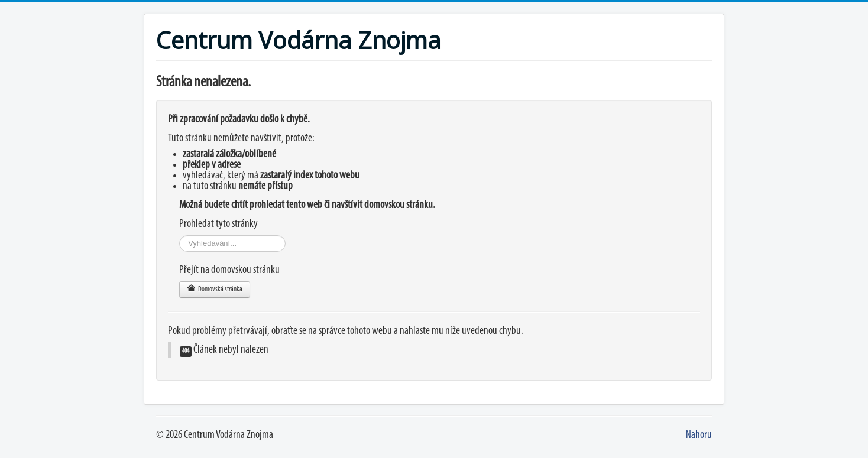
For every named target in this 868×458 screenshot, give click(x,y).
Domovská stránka (215, 289)
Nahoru (699, 435)
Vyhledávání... (179, 236)
